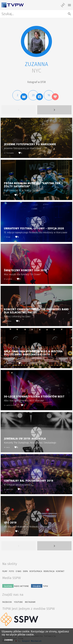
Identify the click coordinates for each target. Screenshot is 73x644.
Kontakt (60, 571)
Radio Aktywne (16, 586)
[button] (36, 41)
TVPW (40, 586)
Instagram (30, 602)
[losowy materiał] (63, 5)
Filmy (5, 571)
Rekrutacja (49, 571)
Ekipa (25, 571)
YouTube (18, 602)
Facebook (7, 602)
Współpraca (36, 571)
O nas (19, 571)
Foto (12, 571)
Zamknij (9, 640)
